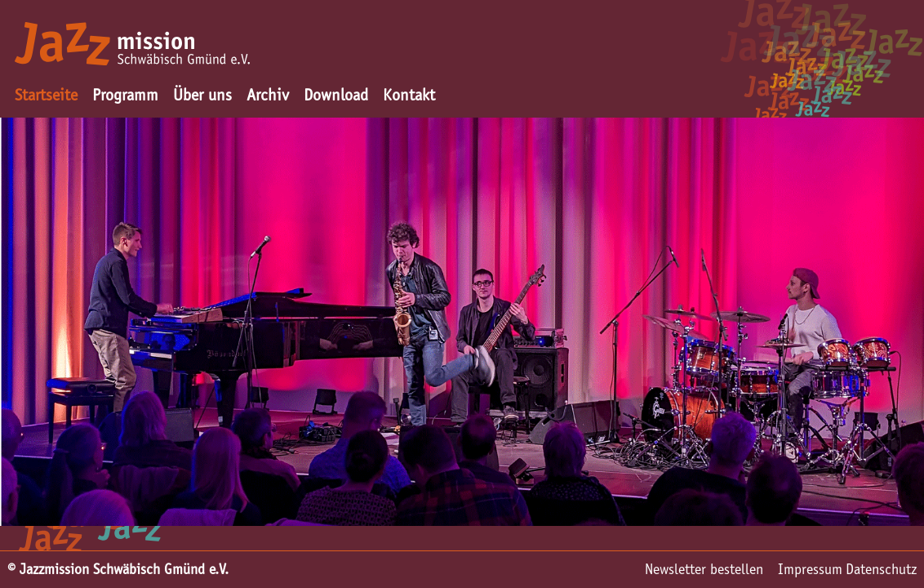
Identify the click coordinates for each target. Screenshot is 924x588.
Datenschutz (881, 569)
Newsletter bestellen (704, 569)
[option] (462, 322)
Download (336, 95)
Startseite (46, 95)
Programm (125, 95)
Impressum (810, 569)
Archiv (268, 95)
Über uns (202, 95)
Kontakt (409, 95)
